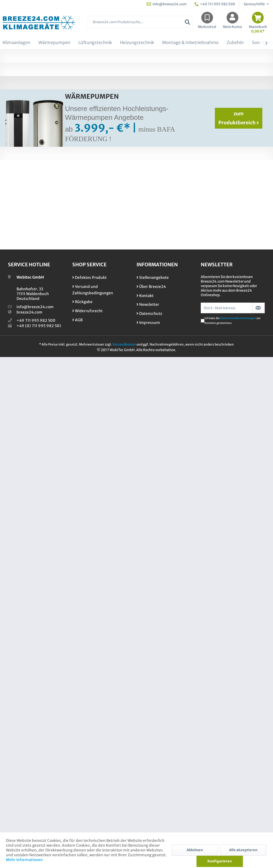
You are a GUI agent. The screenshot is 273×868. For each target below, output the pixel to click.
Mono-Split (116, 130)
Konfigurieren (220, 861)
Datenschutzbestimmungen (238, 793)
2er (222, 139)
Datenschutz (149, 788)
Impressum (148, 798)
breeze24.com (29, 787)
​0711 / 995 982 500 (223, 509)
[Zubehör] (235, 43)
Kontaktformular (213, 108)
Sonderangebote (136, 509)
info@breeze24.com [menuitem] (167, 4)
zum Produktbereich (239, 553)
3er (233, 139)
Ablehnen (195, 850)
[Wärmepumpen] (54, 43)
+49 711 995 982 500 (36, 795)
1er (211, 139)
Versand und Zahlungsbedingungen (93, 764)
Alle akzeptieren (243, 850)
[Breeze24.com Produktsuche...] (140, 22)
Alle (257, 139)
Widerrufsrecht (87, 786)
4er (245, 139)
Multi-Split (147, 130)
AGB (77, 795)
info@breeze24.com (35, 782)
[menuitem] (140, 25)
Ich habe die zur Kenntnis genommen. (232, 796)
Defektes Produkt (89, 752)
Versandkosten (124, 819)
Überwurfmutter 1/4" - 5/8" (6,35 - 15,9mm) (204, 658)
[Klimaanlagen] (17, 43)
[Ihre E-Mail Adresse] (226, 783)
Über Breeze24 (151, 761)
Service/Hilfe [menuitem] (254, 4)
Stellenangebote (153, 752)
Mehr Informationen (24, 860)
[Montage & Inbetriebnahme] (190, 43)
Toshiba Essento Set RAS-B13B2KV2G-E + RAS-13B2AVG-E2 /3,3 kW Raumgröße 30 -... (191, 302)
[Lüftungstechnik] (95, 43)
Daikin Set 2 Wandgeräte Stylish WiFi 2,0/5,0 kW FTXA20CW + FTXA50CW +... (58, 302)
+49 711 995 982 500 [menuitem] (215, 4)
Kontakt (145, 770)
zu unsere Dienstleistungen (50, 509)
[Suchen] (187, 22)
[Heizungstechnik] (137, 43)
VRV (169, 130)
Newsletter (148, 779)
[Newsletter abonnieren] (258, 783)
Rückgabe (82, 777)
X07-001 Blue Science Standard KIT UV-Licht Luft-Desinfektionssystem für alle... (72, 661)
